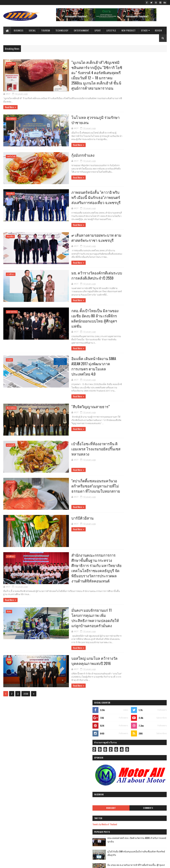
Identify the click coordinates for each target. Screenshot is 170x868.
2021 (65, 732)
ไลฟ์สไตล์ (11, 64)
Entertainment (82, 30)
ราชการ (8, 721)
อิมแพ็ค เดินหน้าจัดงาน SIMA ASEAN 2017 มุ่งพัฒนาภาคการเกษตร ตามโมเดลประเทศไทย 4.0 (80, 362)
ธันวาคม (70, 755)
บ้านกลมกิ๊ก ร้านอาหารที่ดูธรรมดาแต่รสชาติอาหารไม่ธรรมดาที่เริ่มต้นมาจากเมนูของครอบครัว (149, 233)
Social (32, 30)
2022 (65, 728)
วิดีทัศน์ (45, 774)
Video (43, 785)
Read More (9, 108)
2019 (65, 742)
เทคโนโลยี (11, 157)
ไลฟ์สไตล (9, 774)
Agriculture (9, 785)
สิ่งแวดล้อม (11, 119)
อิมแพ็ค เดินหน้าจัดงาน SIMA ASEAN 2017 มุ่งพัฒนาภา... (87, 807)
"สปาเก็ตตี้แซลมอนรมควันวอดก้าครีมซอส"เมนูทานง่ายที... (84, 826)
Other (144, 30)
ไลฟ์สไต (9, 797)
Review (158, 30)
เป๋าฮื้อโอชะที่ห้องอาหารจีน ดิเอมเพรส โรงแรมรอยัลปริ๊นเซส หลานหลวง (82, 445)
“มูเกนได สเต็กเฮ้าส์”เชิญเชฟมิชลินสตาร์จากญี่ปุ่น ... (88, 761)
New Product (129, 30)
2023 (65, 723)
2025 (65, 714)
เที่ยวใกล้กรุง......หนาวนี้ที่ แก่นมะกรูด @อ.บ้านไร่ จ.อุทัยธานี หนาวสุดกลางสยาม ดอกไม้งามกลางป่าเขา (142, 296)
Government (30, 750)
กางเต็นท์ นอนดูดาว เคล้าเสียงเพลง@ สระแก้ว (147, 338)
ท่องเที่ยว (10, 194)
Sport (98, 30)
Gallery (8, 779)
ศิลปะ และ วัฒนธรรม (26, 791)
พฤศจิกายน (71, 852)
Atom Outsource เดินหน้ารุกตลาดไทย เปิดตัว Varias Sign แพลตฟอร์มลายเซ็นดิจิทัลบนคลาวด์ (149, 325)
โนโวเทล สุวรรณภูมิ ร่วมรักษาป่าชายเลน (83, 121)
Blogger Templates (46, 863)
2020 (65, 737)
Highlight (130, 158)
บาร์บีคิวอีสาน (68, 513)
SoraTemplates (19, 863)
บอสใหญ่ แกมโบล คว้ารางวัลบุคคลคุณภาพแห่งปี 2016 (80, 657)
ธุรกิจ (27, 710)
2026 (65, 709)
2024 (65, 718)
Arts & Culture (27, 774)
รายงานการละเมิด (125, 759)
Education (22, 762)
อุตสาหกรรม (12, 313)
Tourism (46, 30)
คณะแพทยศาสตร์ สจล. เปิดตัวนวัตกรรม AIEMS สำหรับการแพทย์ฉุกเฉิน (148, 192)
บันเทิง (8, 727)
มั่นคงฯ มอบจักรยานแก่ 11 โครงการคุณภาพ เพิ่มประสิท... (86, 845)
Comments (154, 158)
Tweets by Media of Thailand (130, 175)
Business (19, 30)
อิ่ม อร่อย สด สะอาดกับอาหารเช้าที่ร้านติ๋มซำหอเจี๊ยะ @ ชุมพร (149, 217)
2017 (65, 747)
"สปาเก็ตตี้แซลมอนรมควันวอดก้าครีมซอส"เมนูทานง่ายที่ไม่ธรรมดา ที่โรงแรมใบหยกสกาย (81, 481)
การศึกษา (11, 275)
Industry (8, 768)
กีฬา (40, 721)
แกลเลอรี (11, 441)
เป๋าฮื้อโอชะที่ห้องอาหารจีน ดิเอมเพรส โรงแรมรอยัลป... (88, 818)
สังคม (9, 607)
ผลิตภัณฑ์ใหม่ (11, 715)
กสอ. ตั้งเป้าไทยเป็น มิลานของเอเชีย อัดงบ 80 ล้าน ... (88, 799)
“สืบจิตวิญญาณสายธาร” (76, 403)
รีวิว (7, 762)
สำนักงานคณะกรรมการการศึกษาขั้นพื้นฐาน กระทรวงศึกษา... (87, 838)
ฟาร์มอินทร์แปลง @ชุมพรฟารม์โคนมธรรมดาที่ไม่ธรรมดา (147, 310)
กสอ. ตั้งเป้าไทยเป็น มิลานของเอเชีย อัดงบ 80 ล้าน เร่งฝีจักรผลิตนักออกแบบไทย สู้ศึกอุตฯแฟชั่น (83, 316)
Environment (27, 785)
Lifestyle (111, 30)
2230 (26, 690)
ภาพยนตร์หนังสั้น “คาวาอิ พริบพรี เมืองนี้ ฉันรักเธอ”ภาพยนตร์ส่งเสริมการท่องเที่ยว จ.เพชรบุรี (82, 198)
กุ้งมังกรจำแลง (68, 156)
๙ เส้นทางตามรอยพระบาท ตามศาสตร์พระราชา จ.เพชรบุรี (82, 238)
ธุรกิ (7, 791)
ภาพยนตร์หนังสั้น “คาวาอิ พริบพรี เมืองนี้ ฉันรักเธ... (87, 777)
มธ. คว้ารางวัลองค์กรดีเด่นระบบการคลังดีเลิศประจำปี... (88, 792)
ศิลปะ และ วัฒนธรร (28, 779)
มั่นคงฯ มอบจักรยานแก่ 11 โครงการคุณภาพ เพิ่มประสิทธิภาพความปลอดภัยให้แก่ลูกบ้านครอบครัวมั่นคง (83, 614)
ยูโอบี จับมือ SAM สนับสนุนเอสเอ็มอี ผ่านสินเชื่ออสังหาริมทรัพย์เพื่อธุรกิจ (149, 204)
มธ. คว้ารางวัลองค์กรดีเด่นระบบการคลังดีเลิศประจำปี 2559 (83, 276)
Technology (62, 30)
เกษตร (9, 356)
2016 (65, 751)
